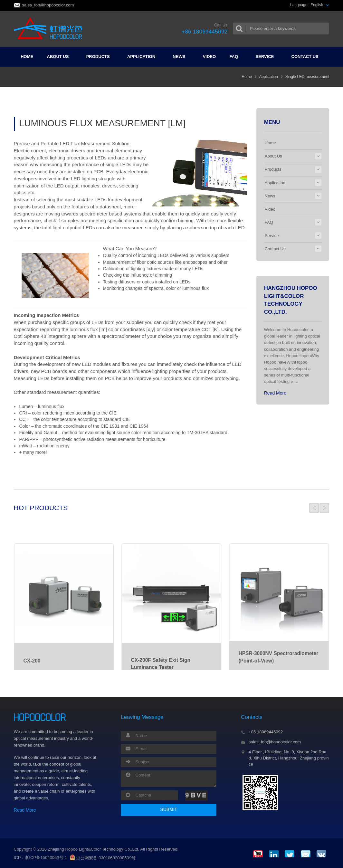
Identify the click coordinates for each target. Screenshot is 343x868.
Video (209, 57)
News (181, 57)
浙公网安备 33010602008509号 (103, 858)
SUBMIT (169, 809)
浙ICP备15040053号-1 (46, 858)
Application (144, 57)
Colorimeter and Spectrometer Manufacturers (50, 29)
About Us (61, 57)
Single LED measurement (307, 77)
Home (27, 57)
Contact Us (308, 57)
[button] (314, 508)
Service (267, 57)
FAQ (236, 57)
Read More (275, 393)
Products (101, 57)
